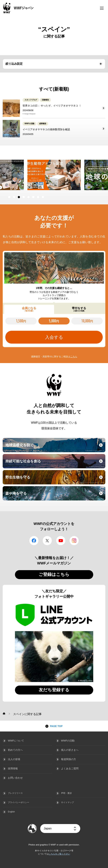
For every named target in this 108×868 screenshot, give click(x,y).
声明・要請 (66, 793)
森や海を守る (55, 495)
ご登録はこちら (54, 574)
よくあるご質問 (70, 768)
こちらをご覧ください (59, 854)
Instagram (74, 541)
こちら (74, 357)
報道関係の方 (69, 759)
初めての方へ (15, 750)
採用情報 (13, 768)
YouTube (61, 541)
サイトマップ (67, 802)
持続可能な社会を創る (55, 463)
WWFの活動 (68, 741)
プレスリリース (15, 793)
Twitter (47, 541)
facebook (34, 541)
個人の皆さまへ (70, 750)
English (11, 812)
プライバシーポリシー (19, 802)
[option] (54, 175)
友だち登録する (54, 690)
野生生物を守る (55, 479)
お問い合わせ (15, 778)
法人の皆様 (14, 759)
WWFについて (16, 741)
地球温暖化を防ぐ (55, 447)
